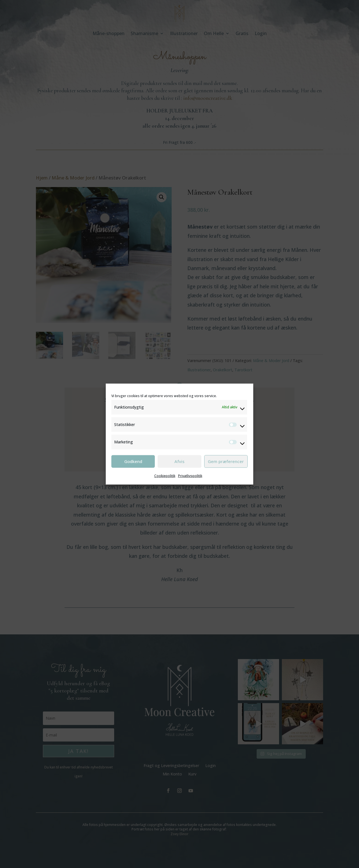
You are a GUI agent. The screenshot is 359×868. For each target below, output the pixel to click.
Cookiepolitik (165, 476)
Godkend (133, 461)
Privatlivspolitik (190, 476)
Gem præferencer (226, 461)
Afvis (179, 461)
